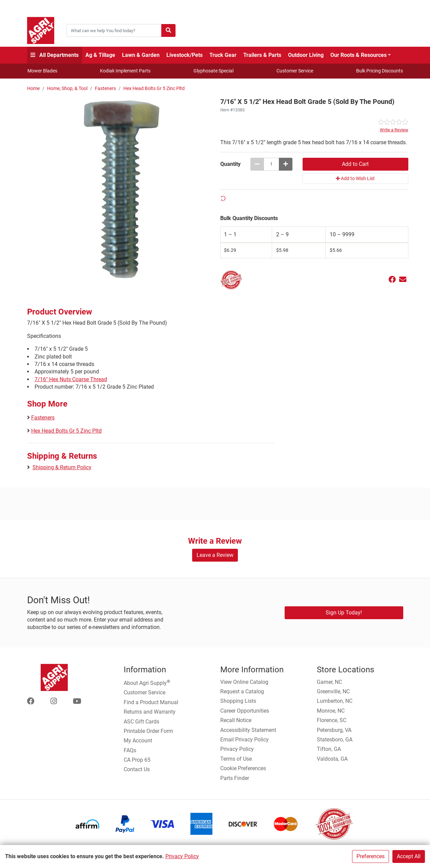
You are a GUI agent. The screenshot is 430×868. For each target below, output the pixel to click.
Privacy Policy (182, 856)
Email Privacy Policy (244, 740)
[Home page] (41, 30)
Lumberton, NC (335, 701)
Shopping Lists (238, 701)
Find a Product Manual (151, 702)
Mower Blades (42, 71)
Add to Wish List (355, 178)
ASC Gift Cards (141, 722)
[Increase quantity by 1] (286, 164)
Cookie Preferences (243, 768)
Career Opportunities (245, 711)
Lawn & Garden (141, 55)
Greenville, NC (333, 691)
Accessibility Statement (248, 730)
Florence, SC (332, 720)
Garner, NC (329, 682)
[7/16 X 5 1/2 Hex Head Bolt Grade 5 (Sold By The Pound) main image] (121, 189)
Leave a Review (215, 555)
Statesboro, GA (335, 740)
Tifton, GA (329, 749)
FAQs (130, 750)
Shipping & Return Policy (62, 467)
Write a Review (394, 130)
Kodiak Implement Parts (125, 71)
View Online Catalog (244, 682)
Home (33, 89)
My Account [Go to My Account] (138, 741)
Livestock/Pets (185, 55)
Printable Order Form (148, 731)
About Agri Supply (147, 682)
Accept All (409, 856)
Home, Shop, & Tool (67, 89)
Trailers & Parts (262, 55)
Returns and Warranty (150, 712)
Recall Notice (236, 720)
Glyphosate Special (213, 71)
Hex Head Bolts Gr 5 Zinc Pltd (154, 89)
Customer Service (295, 71)
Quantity (230, 164)
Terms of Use (236, 759)
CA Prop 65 (137, 760)
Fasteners (105, 89)
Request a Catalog (242, 691)
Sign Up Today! (344, 613)
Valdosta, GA (332, 759)
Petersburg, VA (334, 730)
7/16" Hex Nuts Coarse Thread (71, 379)
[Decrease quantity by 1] (257, 164)
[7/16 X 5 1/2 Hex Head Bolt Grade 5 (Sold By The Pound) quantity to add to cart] (272, 164)
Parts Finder (235, 778)
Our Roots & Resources (359, 55)
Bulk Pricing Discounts (380, 71)
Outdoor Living (306, 55)
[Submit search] (168, 30)
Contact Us (137, 769)
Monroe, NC (331, 711)
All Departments (55, 55)
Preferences (371, 856)
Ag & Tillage (100, 55)
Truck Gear (223, 55)
